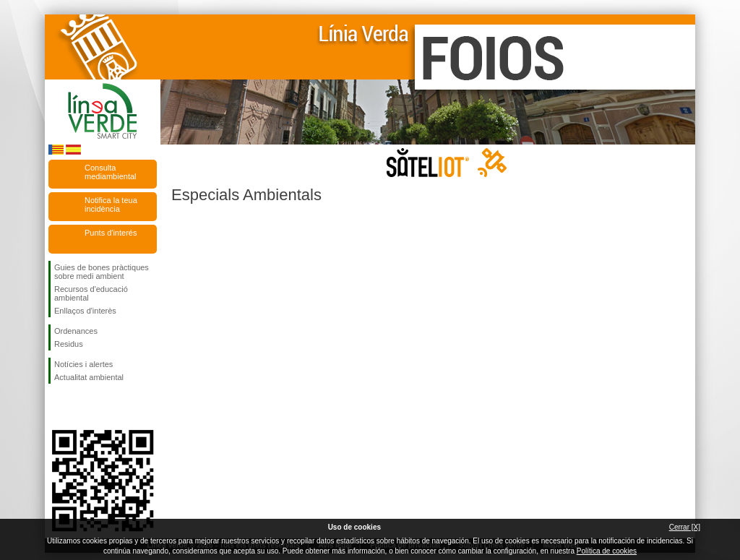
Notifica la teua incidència (111, 204)
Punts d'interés (111, 233)
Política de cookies (607, 551)
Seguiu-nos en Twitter (81, 407)
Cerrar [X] (685, 527)
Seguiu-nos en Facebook (57, 407)
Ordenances (76, 331)
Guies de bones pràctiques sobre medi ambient (102, 272)
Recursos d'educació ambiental (91, 293)
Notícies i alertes (83, 364)
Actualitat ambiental (89, 377)
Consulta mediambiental (111, 172)
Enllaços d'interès (85, 311)
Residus (69, 344)
